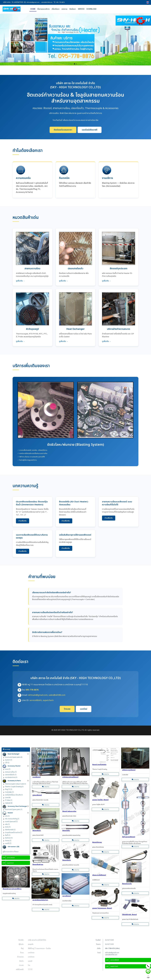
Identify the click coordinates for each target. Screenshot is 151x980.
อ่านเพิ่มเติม (23, 521)
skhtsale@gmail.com (33, 2)
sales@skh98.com (47, 2)
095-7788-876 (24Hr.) (112, 948)
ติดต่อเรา (73, 9)
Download (91, 9)
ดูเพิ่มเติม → (20, 281)
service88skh (36, 700)
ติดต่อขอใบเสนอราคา (63, 130)
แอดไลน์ (84, 709)
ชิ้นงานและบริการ (44, 9)
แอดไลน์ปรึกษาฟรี (90, 130)
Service (81, 9)
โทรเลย (67, 709)
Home (33, 9)
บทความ (64, 9)
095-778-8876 (60, 2)
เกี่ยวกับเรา (56, 9)
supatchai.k (48, 700)
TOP (148, 977)
